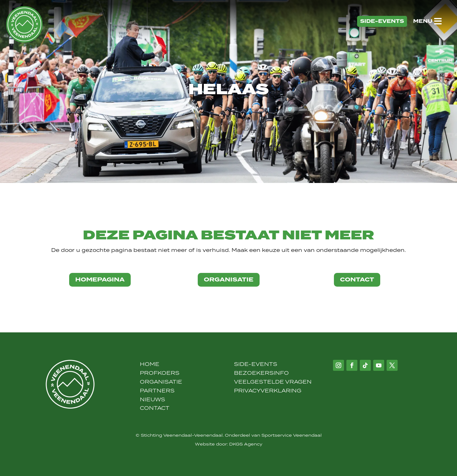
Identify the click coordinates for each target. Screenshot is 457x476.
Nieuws (152, 399)
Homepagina (100, 280)
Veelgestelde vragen (273, 382)
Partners (157, 391)
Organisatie (161, 382)
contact (357, 280)
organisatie (229, 280)
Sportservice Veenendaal (292, 435)
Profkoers (160, 373)
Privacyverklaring (268, 391)
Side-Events (256, 364)
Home (150, 364)
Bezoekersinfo (261, 373)
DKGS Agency (246, 444)
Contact (155, 408)
